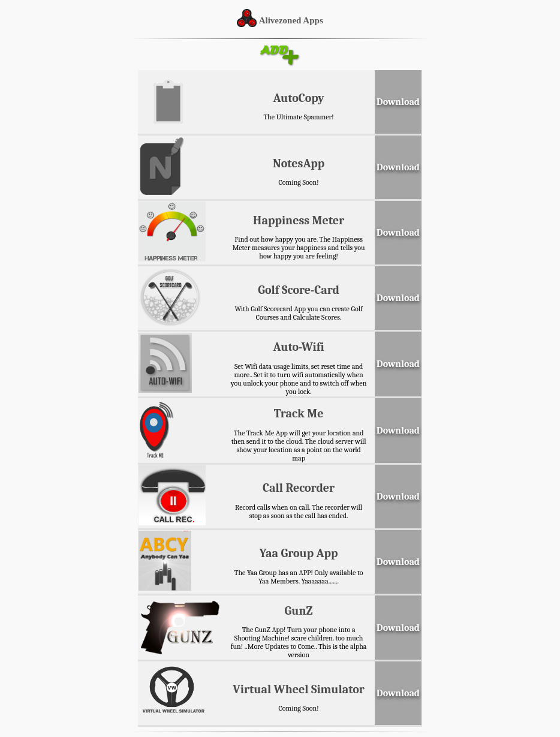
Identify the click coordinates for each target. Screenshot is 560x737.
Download (398, 102)
